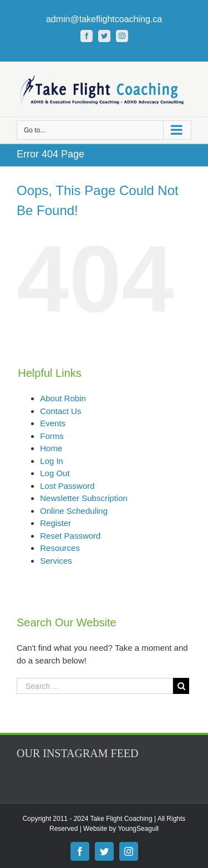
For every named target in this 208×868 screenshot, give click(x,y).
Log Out (55, 473)
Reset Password (70, 536)
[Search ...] (95, 686)
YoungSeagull (138, 829)
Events (53, 423)
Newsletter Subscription (84, 498)
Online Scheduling (74, 511)
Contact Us (60, 411)
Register (55, 523)
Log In (52, 461)
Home (51, 448)
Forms (52, 436)
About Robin (63, 398)
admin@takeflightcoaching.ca (104, 19)
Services (56, 561)
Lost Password (67, 486)
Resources (60, 548)
